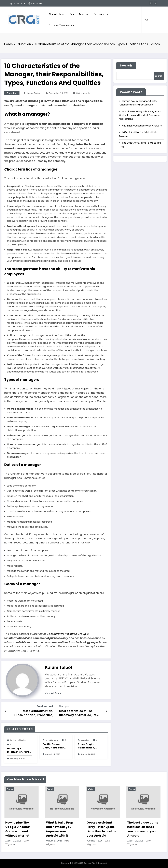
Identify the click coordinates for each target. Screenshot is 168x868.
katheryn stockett (19, 740)
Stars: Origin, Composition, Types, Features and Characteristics (88, 746)
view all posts (53, 693)
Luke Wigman (52, 740)
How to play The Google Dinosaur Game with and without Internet (18, 829)
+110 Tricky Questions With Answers (142, 126)
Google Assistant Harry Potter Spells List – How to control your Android (102, 829)
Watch (10, 789)
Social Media (79, 14)
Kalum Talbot (34, 93)
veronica (85, 740)
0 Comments (83, 93)
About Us (56, 14)
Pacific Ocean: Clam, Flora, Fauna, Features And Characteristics (55, 746)
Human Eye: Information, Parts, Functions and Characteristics (19, 750)
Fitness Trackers (61, 25)
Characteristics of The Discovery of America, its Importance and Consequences (78, 713)
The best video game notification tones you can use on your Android (143, 829)
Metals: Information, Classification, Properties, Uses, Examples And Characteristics (34, 713)
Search (126, 65)
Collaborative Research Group (66, 634)
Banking (101, 14)
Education (12, 93)
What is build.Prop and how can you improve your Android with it (60, 829)
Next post (65, 706)
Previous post (45, 706)
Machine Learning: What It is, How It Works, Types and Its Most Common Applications (140, 115)
